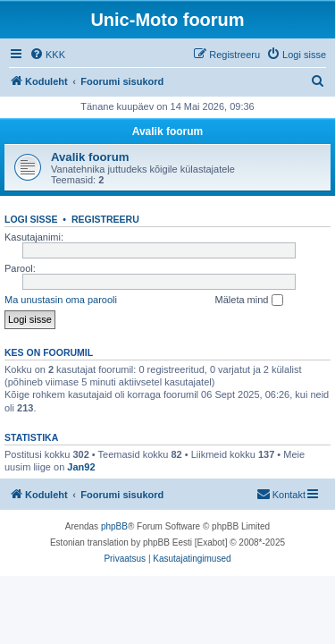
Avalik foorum (168, 131)
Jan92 (81, 467)
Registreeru (105, 219)
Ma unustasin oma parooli (61, 300)
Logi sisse (31, 219)
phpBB (114, 526)
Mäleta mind (249, 301)
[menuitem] (47, 55)
